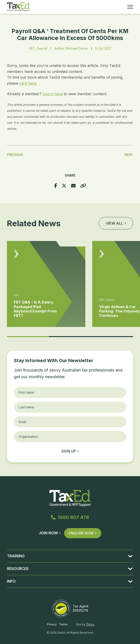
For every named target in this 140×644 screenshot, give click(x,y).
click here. (28, 83)
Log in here (53, 94)
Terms (63, 624)
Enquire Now (83, 533)
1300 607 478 (70, 517)
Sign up (70, 451)
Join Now (50, 533)
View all (116, 223)
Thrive (90, 624)
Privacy (52, 624)
